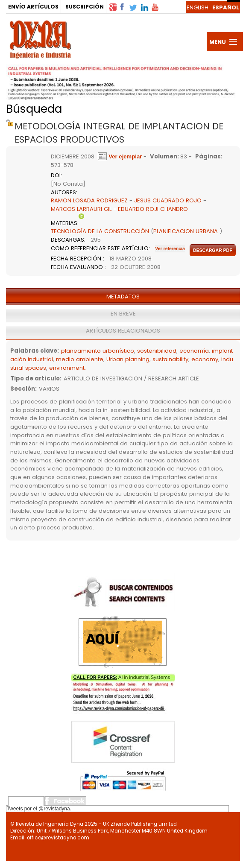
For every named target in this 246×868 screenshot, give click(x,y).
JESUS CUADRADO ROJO (168, 200)
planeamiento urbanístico (98, 351)
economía (194, 351)
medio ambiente (80, 359)
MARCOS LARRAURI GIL (81, 209)
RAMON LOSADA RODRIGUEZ (89, 200)
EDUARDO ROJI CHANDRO (153, 209)
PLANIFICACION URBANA (186, 231)
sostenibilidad (157, 351)
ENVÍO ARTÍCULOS (33, 7)
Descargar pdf (213, 250)
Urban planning (128, 359)
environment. (67, 368)
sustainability (170, 359)
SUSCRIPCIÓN (85, 7)
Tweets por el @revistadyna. (39, 809)
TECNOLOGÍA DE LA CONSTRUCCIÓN (100, 231)
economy (205, 359)
